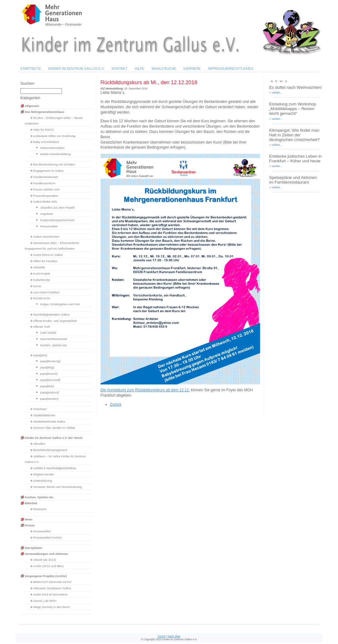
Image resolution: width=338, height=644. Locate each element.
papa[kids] (47, 386)
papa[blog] (47, 367)
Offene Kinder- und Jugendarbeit (55, 321)
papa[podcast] (49, 392)
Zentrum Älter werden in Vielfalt (54, 428)
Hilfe (139, 68)
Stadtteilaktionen (44, 415)
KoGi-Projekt (42, 274)
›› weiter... (276, 92)
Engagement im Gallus (48, 171)
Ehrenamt (40, 509)
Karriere (192, 68)
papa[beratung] (50, 361)
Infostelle (39, 267)
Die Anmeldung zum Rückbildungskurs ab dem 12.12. (145, 390)
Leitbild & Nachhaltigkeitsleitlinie (55, 468)
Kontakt (120, 68)
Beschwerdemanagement (50, 450)
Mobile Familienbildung (55, 154)
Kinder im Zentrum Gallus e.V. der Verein (54, 438)
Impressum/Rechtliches (231, 68)
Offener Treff (42, 327)
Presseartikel (49, 226)
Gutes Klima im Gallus (48, 255)
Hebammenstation (52, 148)
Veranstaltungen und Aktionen (46, 554)
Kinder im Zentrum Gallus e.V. (76, 68)
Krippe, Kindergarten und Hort (60, 304)
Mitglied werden (44, 474)
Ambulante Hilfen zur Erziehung (54, 136)
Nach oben (174, 636)
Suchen (27, 83)
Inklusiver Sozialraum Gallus (52, 588)
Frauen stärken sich (46, 189)
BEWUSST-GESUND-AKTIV (52, 582)
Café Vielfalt (48, 333)
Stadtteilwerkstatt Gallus (49, 421)
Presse (30, 525)
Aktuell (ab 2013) (45, 560)
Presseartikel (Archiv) (47, 538)
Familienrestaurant (46, 177)
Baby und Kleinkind (46, 142)
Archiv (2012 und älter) (48, 566)
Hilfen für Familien (45, 261)
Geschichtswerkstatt (54, 339)
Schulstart (40, 409)
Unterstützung (43, 481)
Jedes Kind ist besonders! (50, 594)
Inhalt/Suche (164, 68)
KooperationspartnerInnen (57, 220)
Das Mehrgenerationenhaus (44, 112)
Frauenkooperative (46, 196)
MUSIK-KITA (42, 298)
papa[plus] (40, 355)
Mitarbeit (31, 503)
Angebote (46, 214)
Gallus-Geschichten (46, 237)
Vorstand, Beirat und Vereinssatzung (57, 487)
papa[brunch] (49, 374)
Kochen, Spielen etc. (54, 345)
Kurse (37, 286)
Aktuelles (39, 444)
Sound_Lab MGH (45, 601)
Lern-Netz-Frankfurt (46, 292)
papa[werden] (49, 399)
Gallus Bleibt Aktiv (45, 202)
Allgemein (32, 106)
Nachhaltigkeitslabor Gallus (51, 314)
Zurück (116, 404)
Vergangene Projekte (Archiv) (46, 576)
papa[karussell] (50, 380)
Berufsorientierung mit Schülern (54, 164)
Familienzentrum (44, 183)
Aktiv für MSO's (44, 130)
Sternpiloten (33, 548)
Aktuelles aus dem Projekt (57, 208)
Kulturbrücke (42, 280)
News (29, 519)
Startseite (31, 68)
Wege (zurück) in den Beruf (51, 607)
